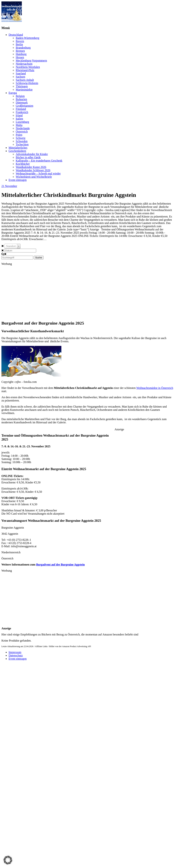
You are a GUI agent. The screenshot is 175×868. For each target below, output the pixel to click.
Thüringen (22, 86)
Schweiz (21, 138)
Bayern (20, 41)
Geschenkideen (17, 151)
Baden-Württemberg (27, 38)
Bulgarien (21, 99)
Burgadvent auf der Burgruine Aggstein (60, 565)
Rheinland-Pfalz (25, 70)
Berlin (19, 44)
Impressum (15, 652)
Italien (19, 119)
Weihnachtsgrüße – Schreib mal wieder (38, 173)
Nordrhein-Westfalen (28, 67)
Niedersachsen (24, 64)
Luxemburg (22, 122)
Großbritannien (25, 106)
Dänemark (22, 102)
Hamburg (21, 54)
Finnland (21, 109)
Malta (19, 125)
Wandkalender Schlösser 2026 (33, 170)
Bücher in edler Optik (28, 157)
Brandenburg (23, 48)
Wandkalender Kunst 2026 (31, 167)
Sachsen (20, 77)
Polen (19, 135)
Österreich (22, 132)
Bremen (20, 51)
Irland (19, 115)
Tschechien (22, 144)
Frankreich (22, 112)
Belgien (20, 96)
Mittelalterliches (18, 148)
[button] (8, 860)
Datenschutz (16, 655)
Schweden (22, 141)
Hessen (20, 57)
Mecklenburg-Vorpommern (31, 61)
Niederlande (23, 128)
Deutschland (16, 35)
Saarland (21, 73)
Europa (13, 93)
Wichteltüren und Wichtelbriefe (34, 177)
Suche (39, 258)
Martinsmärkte (24, 90)
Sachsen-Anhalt (25, 80)
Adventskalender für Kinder (32, 154)
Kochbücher (23, 164)
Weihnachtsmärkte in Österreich (155, 388)
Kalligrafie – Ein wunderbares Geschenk (39, 161)
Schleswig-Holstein (27, 83)
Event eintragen (18, 180)
